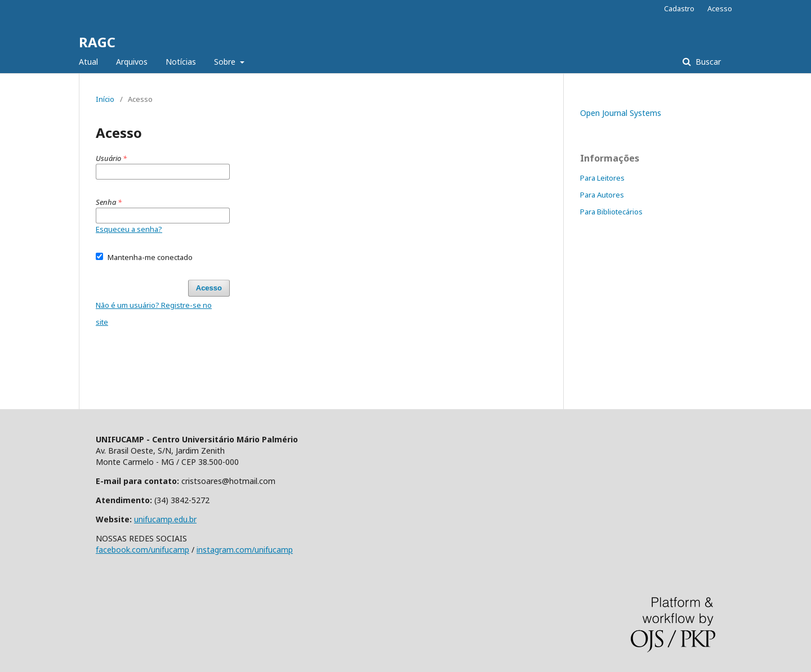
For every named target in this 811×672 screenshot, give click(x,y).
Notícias (181, 62)
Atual (88, 62)
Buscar (707, 62)
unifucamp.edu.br (165, 519)
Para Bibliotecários (611, 212)
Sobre (226, 62)
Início (105, 99)
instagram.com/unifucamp (245, 550)
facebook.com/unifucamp (142, 550)
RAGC (97, 42)
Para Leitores (602, 178)
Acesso (720, 8)
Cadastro (679, 8)
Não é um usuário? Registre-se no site (154, 313)
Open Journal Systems (621, 113)
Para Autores (602, 195)
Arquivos (132, 62)
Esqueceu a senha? (129, 229)
